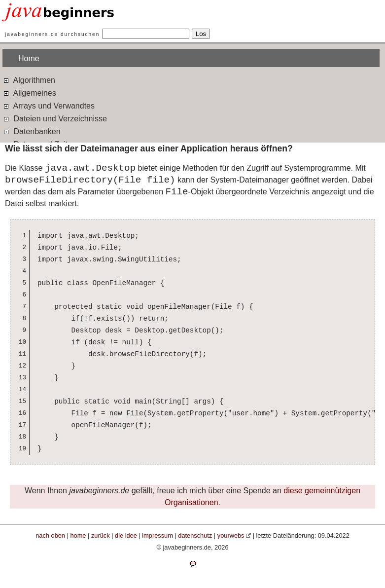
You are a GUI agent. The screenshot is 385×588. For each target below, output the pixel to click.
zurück (101, 535)
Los (201, 34)
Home (29, 58)
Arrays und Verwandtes (49, 105)
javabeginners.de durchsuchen (52, 34)
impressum (157, 535)
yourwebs (231, 535)
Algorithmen (29, 80)
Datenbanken (32, 131)
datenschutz (195, 535)
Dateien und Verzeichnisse (55, 118)
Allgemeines (29, 92)
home (78, 535)
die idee (126, 535)
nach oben (50, 535)
